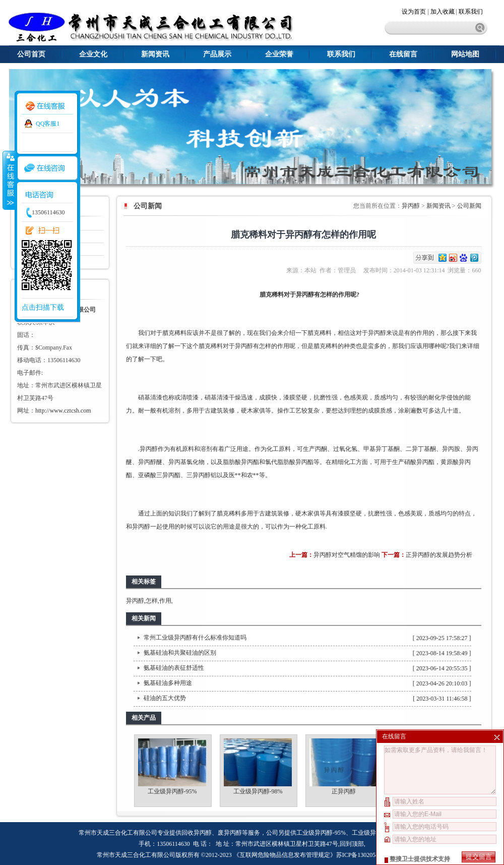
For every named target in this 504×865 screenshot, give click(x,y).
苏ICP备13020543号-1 (365, 855)
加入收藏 (443, 12)
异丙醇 (411, 206)
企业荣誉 (279, 54)
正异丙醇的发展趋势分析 (439, 555)
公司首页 (31, 54)
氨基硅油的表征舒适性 (174, 668)
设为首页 (415, 12)
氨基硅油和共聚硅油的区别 (180, 653)
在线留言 (403, 54)
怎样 (152, 601)
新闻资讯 (155, 54)
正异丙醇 (344, 791)
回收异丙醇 (197, 833)
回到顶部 (352, 844)
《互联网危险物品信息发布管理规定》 (285, 855)
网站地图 (465, 54)
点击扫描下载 (43, 307)
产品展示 (217, 54)
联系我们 (471, 12)
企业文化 (93, 54)
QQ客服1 (48, 124)
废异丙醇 (230, 833)
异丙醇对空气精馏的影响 (347, 555)
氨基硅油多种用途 (168, 683)
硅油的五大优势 (165, 698)
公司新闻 (469, 206)
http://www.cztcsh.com (63, 411)
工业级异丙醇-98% (258, 791)
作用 (165, 601)
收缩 (9, 180)
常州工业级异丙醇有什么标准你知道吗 (195, 638)
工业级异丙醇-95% (172, 791)
